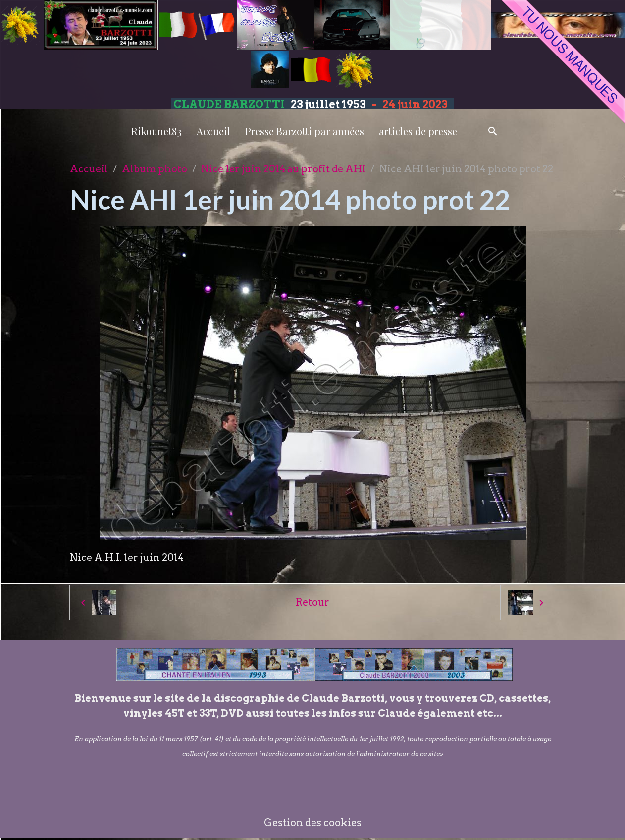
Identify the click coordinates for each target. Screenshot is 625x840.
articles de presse (418, 131)
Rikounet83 (156, 131)
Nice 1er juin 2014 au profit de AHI (283, 169)
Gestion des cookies (313, 823)
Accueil (213, 131)
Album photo (155, 169)
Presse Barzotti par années (305, 131)
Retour (312, 602)
